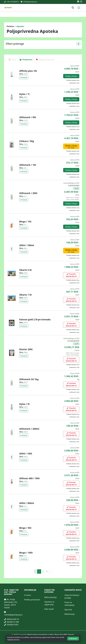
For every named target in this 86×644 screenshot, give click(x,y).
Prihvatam (73, 639)
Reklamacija (69, 614)
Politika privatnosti (32, 600)
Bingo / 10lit (26, 553)
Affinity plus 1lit (28, 71)
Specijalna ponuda (45, 60)
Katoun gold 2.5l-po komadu (35, 319)
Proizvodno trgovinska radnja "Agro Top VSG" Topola (51, 635)
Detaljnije (24, 77)
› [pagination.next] (50, 571)
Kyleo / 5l (24, 404)
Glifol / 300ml (27, 503)
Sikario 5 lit (25, 270)
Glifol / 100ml (27, 245)
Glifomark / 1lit (28, 165)
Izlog (12, 60)
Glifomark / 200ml (29, 429)
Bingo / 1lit (25, 222)
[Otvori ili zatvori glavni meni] (79, 8)
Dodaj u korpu (71, 76)
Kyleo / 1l (24, 94)
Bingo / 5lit (25, 528)
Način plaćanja (51, 597)
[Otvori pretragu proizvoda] (73, 8)
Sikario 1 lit (25, 295)
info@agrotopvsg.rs (30, 2)
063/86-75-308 (11, 622)
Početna (10, 26)
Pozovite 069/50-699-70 (71, 275)
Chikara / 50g (27, 141)
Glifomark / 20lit (28, 193)
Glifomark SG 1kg (29, 379)
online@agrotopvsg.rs (13, 615)
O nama (27, 595)
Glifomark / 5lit (28, 117)
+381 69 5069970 (12, 2)
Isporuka (68, 610)
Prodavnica (26, 60)
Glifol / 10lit (26, 454)
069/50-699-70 (11, 619)
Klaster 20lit (26, 349)
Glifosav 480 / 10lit (29, 478)
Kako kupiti (49, 609)
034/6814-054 (11, 625)
